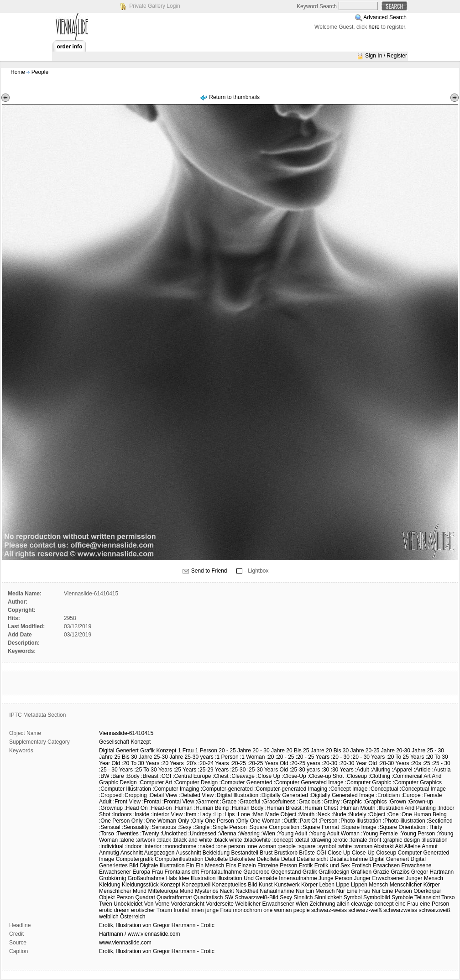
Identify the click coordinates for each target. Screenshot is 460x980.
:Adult (362, 770)
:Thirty (435, 827)
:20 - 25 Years (313, 757)
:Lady (205, 814)
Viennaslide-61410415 (126, 733)
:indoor (133, 846)
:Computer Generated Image (309, 782)
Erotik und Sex (332, 865)
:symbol (327, 846)
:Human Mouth (358, 808)
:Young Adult (292, 834)
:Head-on (160, 808)
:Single (201, 827)
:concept (282, 840)
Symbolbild (377, 897)
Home (18, 72)
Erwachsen (386, 865)
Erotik (306, 865)
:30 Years (342, 770)
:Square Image (358, 827)
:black (164, 840)
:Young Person (417, 834)
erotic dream (114, 910)
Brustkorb (286, 853)
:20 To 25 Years (405, 757)
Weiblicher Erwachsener (264, 904)
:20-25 (238, 763)
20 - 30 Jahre (269, 751)
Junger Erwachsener (379, 878)
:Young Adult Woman (334, 834)
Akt (399, 846)
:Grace (228, 802)
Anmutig (109, 853)
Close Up (339, 853)
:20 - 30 (340, 757)
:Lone (243, 814)
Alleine (413, 846)
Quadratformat (174, 897)
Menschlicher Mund (123, 891)
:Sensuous (163, 827)
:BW (104, 776)
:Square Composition (274, 827)
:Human (183, 808)
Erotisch (361, 865)
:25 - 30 (441, 763)
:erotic (340, 840)
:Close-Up (294, 776)
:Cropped (110, 795)
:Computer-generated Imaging (291, 789)
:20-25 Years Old (268, 763)
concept (384, 904)
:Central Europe (192, 776)
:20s (416, 763)
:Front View (127, 802)
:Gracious (309, 802)
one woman (277, 910)
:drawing (321, 840)
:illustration (434, 840)
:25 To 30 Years (153, 770)
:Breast (150, 776)
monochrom (248, 910)
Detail (288, 859)
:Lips (229, 814)
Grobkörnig (112, 878)
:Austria (442, 770)
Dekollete (216, 859)
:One (392, 814)
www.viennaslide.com (125, 943)
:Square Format (320, 827)
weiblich (109, 917)
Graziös (400, 872)
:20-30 (329, 763)
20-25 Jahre (380, 751)
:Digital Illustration (237, 795)
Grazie (381, 872)
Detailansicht (312, 859)
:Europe (411, 795)
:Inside (141, 814)
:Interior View (167, 814)
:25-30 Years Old (268, 770)
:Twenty (149, 834)
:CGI (165, 776)
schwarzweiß (434, 910)
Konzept (141, 742)
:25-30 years (305, 770)
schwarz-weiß (365, 910)
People (40, 72)
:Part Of (307, 821)
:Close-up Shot (326, 776)
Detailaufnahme (349, 859)
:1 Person (227, 757)
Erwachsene (416, 865)
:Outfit (289, 821)
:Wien (268, 834)
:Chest (221, 776)
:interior (152, 846)
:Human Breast (283, 808)
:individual (111, 846)
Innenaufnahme (298, 878)
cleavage (362, 904)
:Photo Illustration (360, 821)
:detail (302, 840)
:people (287, 846)
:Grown (397, 802)
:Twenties (127, 834)
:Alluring (380, 770)
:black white (228, 840)
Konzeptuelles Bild (235, 885)
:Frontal (152, 802)
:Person (328, 821)
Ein (190, 865)
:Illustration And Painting (406, 808)
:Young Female (379, 834)
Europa (141, 872)
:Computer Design (196, 782)
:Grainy (331, 802)
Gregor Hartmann (432, 872)
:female (358, 840)
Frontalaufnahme (221, 872)
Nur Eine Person (392, 891)
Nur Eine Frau (353, 891)
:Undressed (202, 834)
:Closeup (356, 776)
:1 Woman (252, 757)
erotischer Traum (152, 910)
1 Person (206, 751)
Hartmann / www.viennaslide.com (139, 934)
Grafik (147, 751)
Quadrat (145, 897)
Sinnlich (303, 897)
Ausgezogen (159, 853)
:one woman (261, 846)
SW (229, 897)
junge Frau (218, 910)
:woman (363, 846)
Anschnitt (132, 853)
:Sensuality (135, 827)
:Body (133, 776)
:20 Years (172, 763)
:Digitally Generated (284, 795)
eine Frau (407, 904)
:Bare (118, 776)
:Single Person (229, 827)
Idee (184, 878)
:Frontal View (178, 802)
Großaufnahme (146, 878)
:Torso (107, 834)
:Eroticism (388, 795)
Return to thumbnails (234, 97)
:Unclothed (174, 834)
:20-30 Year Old (358, 763)
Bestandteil (245, 853)
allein (343, 904)
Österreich (133, 917)
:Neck (323, 814)
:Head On (136, 808)
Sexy (286, 897)
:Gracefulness (278, 802)
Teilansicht (427, 897)
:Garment (207, 802)
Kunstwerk (287, 885)
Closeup (386, 853)
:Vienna (227, 834)
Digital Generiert (119, 751)
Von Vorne (157, 904)
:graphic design (401, 840)
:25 (426, 763)
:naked (206, 846)
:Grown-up (420, 802)
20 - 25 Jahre (235, 751)
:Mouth (306, 814)
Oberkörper (427, 891)
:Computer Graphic (368, 782)
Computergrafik (135, 859)
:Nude (339, 814)
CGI (321, 853)
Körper (309, 885)
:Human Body (247, 808)
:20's (191, 763)
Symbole (402, 897)
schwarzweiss (400, 910)
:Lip (217, 814)
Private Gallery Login (154, 6)
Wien (302, 904)
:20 (270, 757)
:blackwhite (257, 840)
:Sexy (184, 827)
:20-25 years (305, 763)
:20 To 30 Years (141, 763)
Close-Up (363, 853)
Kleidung (110, 885)
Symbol (353, 897)
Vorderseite (220, 904)
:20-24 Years (213, 763)
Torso (448, 897)
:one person (230, 846)
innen (197, 910)
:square (306, 846)
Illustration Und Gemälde (247, 878)
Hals (172, 878)
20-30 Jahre (411, 751)
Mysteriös (206, 891)
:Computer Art (155, 782)
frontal (181, 910)
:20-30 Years (394, 763)
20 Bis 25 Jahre (305, 751)
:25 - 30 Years (116, 770)
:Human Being (211, 808)
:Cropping (135, 795)
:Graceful (249, 802)
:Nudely (357, 814)
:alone (127, 840)
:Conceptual (384, 789)
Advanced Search (385, 17)
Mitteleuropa (163, 891)
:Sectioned (440, 821)
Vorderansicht (187, 904)
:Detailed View (196, 795)
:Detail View (163, 795)
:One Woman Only (167, 821)
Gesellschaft (114, 742)
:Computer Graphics (417, 782)
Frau (157, 872)
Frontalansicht (181, 872)
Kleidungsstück (140, 885)
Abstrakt (384, 846)
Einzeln (247, 865)
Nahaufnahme (277, 891)
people (302, 910)
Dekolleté (268, 859)
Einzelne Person (277, 865)
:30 (326, 770)
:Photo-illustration (404, 821)
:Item (191, 814)
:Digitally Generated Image (342, 795)
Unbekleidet (128, 904)
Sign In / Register (386, 56)
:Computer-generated (227, 789)
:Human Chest (321, 808)
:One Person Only (121, 821)
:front (375, 840)
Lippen (359, 885)
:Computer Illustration (125, 789)
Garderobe (256, 872)
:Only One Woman (258, 821)
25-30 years (199, 757)
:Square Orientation (402, 827)
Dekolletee (243, 859)
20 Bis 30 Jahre (345, 751)
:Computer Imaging (176, 789)
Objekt (107, 897)
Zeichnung (322, 904)
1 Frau (186, 751)
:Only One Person (212, 821)
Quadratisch (208, 897)
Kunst (266, 885)
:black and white (192, 840)
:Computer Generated (246, 782)
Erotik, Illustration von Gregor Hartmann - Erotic (157, 925)
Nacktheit (247, 891)
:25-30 (238, 770)
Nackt (227, 891)
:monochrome (180, 846)
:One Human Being (423, 814)
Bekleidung (216, 853)
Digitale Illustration (162, 865)
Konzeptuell (196, 885)
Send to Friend (209, 571)
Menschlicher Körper (415, 885)
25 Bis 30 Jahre (133, 757)
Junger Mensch (424, 878)
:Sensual (110, 827)
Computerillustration (179, 859)
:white (344, 846)
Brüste (307, 853)
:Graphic (352, 802)
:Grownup (111, 808)
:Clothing (379, 776)
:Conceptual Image (423, 789)
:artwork (146, 840)
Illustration (203, 878)
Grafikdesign (334, 872)
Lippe (342, 885)
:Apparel (402, 770)
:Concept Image (348, 789)
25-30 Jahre (168, 757)
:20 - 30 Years (368, 757)
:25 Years (185, 770)
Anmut (430, 846)
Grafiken (361, 872)
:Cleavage (242, 776)
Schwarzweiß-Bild (257, 897)
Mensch (378, 885)
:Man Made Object (274, 814)
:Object (376, 814)
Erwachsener (115, 872)
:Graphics (375, 802)
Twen (106, 904)
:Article (422, 770)
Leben (327, 885)
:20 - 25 (285, 757)
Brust (266, 853)
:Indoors (122, 814)
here (374, 27)
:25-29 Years (213, 770)
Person (125, 897)
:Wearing (249, 834)
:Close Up (268, 776)
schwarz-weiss (329, 910)
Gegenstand (286, 872)
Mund (187, 891)
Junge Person (335, 878)
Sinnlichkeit (328, 897)
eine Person (434, 904)
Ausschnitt (188, 853)
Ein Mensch (210, 865)
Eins (231, 865)
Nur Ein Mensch (315, 891)
